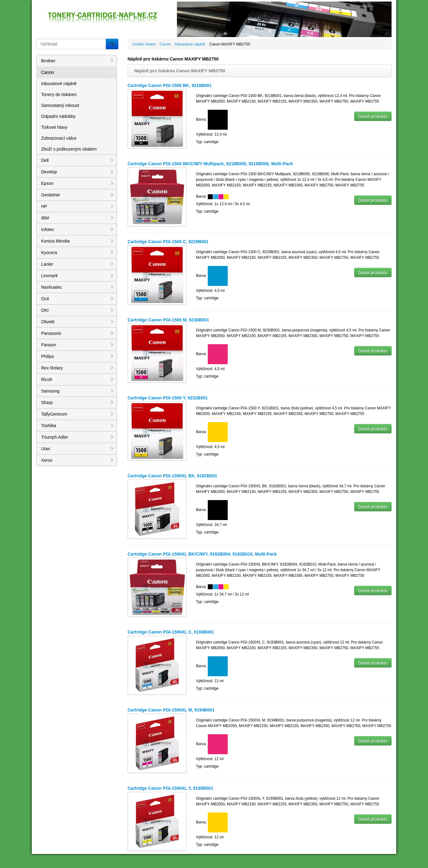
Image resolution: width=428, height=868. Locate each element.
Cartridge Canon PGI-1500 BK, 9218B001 (170, 85)
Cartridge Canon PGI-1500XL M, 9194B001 (171, 710)
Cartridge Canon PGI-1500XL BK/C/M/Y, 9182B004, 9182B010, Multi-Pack (202, 554)
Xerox (78, 460)
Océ (78, 299)
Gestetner (78, 195)
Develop (78, 172)
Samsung (78, 391)
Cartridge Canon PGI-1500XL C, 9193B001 (171, 632)
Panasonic (78, 333)
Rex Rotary (78, 368)
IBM (78, 218)
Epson (78, 183)
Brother (78, 61)
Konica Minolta (78, 241)
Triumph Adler (78, 437)
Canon (78, 72)
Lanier (78, 264)
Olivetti (78, 322)
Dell (78, 160)
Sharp (78, 403)
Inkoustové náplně (59, 84)
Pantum (78, 345)
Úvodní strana (144, 44)
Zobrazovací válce (59, 138)
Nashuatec (78, 287)
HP (78, 206)
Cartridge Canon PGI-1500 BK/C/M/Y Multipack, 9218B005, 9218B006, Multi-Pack (210, 164)
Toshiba (78, 426)
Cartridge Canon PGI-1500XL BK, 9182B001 (173, 476)
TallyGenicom (78, 414)
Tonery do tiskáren (59, 94)
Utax (78, 449)
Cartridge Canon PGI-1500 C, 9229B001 (168, 242)
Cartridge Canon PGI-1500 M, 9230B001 (168, 320)
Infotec (78, 229)
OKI (78, 310)
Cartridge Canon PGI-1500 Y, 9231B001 (168, 398)
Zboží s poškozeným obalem (69, 149)
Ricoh (78, 379)
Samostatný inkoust (60, 105)
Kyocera (78, 253)
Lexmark (78, 276)
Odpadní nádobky (58, 116)
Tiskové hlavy (54, 127)
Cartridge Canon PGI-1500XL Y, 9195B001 (171, 788)
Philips (78, 356)
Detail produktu (373, 116)
